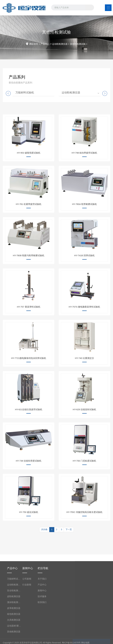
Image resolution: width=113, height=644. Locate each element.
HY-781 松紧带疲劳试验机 (29, 227)
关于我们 (42, 622)
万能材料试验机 (25, 93)
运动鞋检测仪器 (60, 44)
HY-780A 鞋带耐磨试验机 (84, 227)
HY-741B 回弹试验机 (84, 278)
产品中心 (45, 44)
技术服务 (42, 640)
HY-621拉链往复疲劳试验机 (29, 432)
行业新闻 (27, 628)
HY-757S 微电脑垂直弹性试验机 (84, 329)
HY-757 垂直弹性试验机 (29, 329)
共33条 (44, 537)
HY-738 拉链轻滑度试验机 (29, 483)
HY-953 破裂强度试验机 (29, 175)
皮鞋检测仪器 (14, 640)
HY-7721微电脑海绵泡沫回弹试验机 (29, 381)
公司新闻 (27, 622)
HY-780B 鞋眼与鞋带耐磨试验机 (29, 278)
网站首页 (34, 44)
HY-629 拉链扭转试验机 (84, 432)
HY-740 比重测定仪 (84, 381)
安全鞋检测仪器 (15, 634)
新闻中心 (42, 634)
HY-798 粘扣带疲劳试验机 (84, 175)
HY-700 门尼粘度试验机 (84, 483)
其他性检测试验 (78, 44)
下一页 (69, 537)
